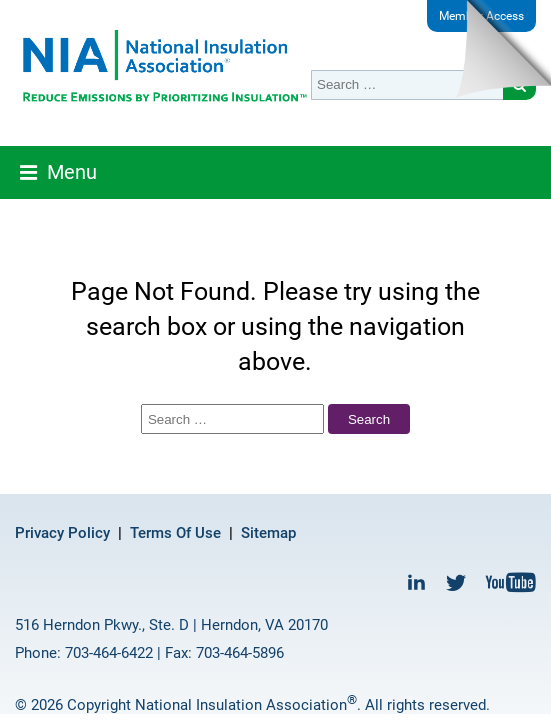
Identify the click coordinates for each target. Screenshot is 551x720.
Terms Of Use (175, 533)
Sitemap (268, 533)
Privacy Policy (62, 533)
